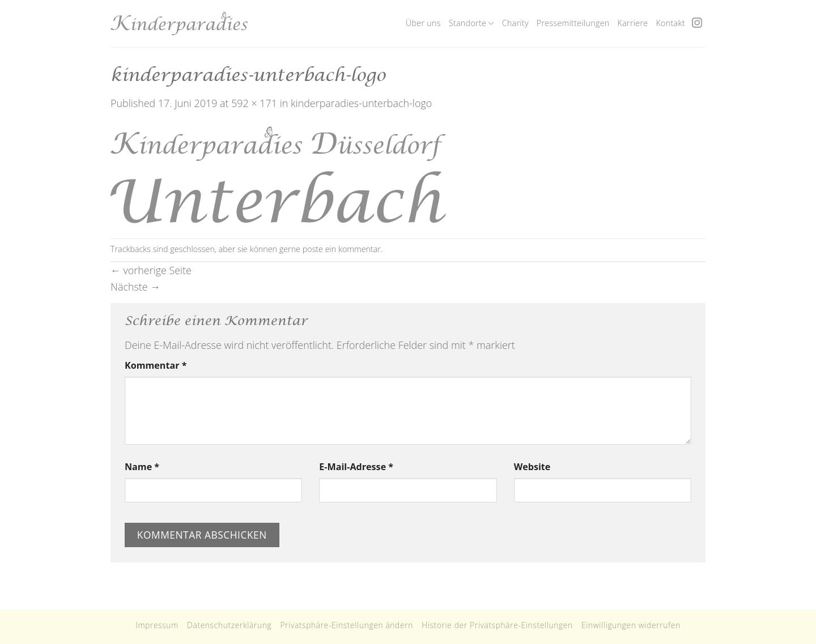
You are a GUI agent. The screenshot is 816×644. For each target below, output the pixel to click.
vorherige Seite (151, 270)
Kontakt (670, 23)
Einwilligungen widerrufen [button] (631, 625)
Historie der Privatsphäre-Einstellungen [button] (497, 625)
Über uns (423, 23)
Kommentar (156, 365)
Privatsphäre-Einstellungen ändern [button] (347, 625)
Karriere (633, 23)
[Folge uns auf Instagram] (697, 24)
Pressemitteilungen (573, 23)
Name (142, 467)
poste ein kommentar (342, 249)
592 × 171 (254, 103)
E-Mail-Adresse (356, 467)
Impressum (157, 625)
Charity (515, 23)
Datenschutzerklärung (229, 625)
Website (532, 467)
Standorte (471, 23)
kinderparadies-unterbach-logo (361, 103)
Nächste (135, 287)
